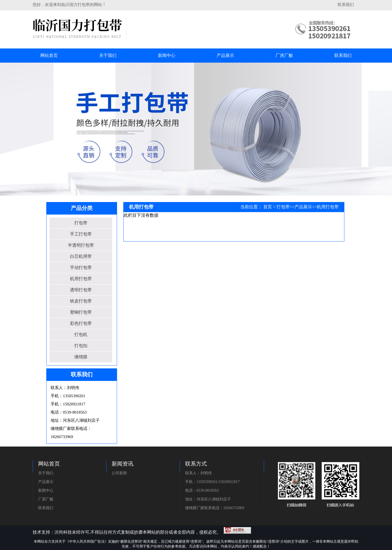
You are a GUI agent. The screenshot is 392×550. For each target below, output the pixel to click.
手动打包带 (81, 268)
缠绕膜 (81, 357)
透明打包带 (81, 290)
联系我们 (346, 5)
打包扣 (81, 346)
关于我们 (46, 473)
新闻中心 (46, 491)
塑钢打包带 (81, 312)
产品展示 (303, 207)
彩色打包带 (81, 323)
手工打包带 (81, 234)
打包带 (81, 223)
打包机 (81, 334)
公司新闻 (119, 473)
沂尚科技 (63, 532)
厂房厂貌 (46, 499)
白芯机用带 (81, 256)
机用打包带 (81, 279)
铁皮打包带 (81, 301)
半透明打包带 (81, 245)
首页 (268, 207)
